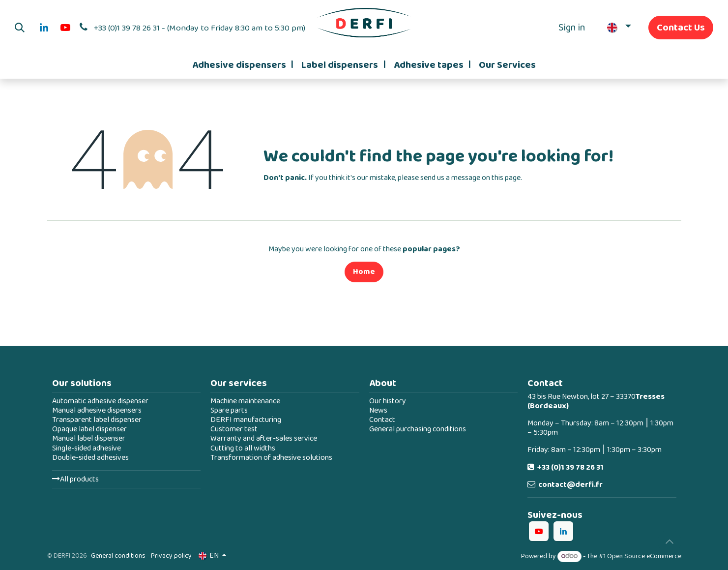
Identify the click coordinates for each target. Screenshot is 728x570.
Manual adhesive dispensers (97, 410)
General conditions (118, 556)
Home (364, 272)
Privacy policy (171, 556)
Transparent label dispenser (97, 420)
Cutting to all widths (243, 448)
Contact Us (681, 28)
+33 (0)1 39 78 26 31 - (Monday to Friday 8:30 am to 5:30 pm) (200, 28)
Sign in (572, 28)
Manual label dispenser (89, 438)
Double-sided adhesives (90, 458)
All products (75, 479)
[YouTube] (65, 28)
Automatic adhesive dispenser (100, 401)
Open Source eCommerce (644, 556)
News (378, 410)
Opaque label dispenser (89, 429)
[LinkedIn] (44, 28)
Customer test (234, 429)
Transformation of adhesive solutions (271, 458)
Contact (382, 420)
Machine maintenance (245, 401)
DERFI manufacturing (246, 420)
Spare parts (229, 410)
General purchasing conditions (418, 429)
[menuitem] (243, 65)
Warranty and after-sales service (264, 438)
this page (506, 178)
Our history (388, 401)
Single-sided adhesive (87, 448)
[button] (20, 28)
